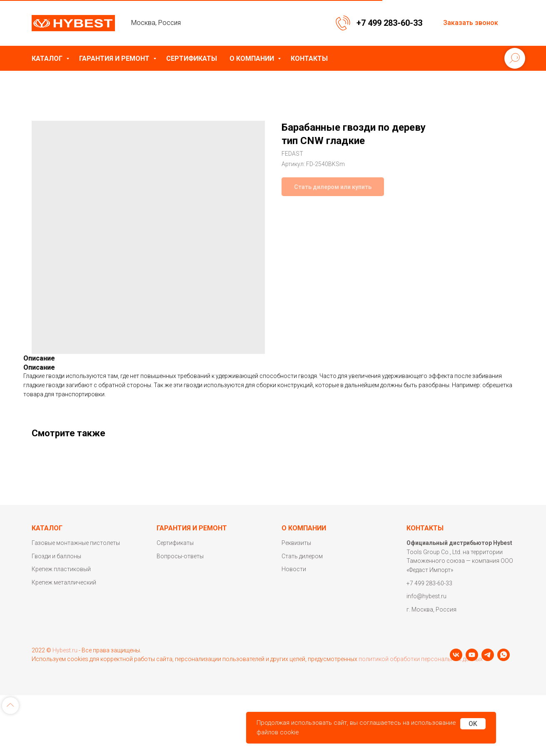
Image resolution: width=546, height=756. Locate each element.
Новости (294, 569)
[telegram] (70, 686)
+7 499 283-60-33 (389, 23)
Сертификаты (192, 58)
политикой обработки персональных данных (421, 669)
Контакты (309, 58)
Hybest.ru (65, 660)
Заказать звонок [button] (471, 23)
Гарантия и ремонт (115, 58)
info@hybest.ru (426, 596)
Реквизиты (296, 543)
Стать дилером (302, 556)
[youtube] (54, 686)
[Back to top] (10, 744)
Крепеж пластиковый (61, 569)
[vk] (38, 686)
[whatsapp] (85, 686)
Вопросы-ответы (180, 556)
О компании (253, 58)
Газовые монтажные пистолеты (76, 543)
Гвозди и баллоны (56, 556)
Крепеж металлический (64, 582)
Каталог (48, 58)
